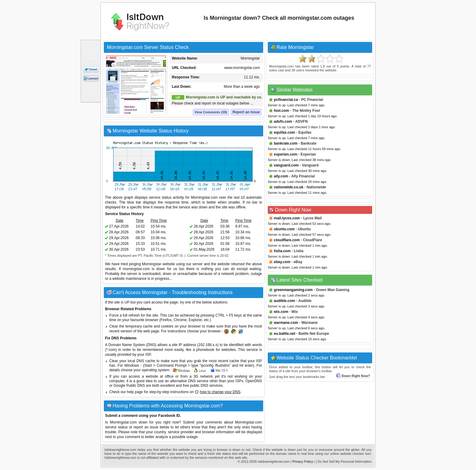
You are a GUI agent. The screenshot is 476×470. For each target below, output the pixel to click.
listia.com (282, 251)
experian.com (286, 154)
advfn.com (283, 122)
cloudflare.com (287, 240)
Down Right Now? (353, 376)
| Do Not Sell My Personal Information (344, 461)
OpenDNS (254, 381)
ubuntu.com (284, 229)
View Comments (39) (211, 112)
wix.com (281, 312)
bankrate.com (286, 143)
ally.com (281, 176)
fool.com (281, 111)
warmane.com (286, 323)
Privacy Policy (303, 461)
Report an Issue (246, 112)
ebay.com (282, 262)
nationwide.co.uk (289, 187)
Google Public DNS (129, 386)
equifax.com (284, 132)
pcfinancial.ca (286, 100)
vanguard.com (286, 165)
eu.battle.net (285, 334)
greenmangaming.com (293, 290)
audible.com (284, 301)
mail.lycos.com (287, 218)
